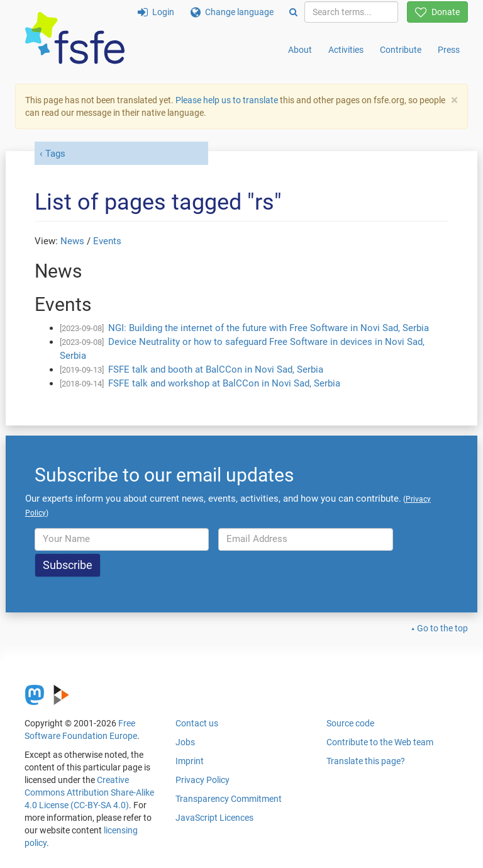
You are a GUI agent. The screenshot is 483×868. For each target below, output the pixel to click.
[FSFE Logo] (75, 39)
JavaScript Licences (214, 818)
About (300, 50)
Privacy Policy (203, 780)
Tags (55, 154)
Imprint (190, 761)
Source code (350, 723)
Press (449, 50)
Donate (437, 12)
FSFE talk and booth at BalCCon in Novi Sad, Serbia (216, 369)
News (72, 241)
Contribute (401, 50)
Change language (232, 12)
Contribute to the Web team (380, 742)
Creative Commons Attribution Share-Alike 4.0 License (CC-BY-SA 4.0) (89, 792)
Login (156, 12)
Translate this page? (366, 761)
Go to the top (442, 628)
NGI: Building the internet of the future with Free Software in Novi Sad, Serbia (269, 328)
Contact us (197, 723)
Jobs (185, 742)
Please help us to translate (227, 100)
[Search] (293, 12)
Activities (346, 50)
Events (107, 241)
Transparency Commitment (229, 799)
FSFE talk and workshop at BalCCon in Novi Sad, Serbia (224, 383)
